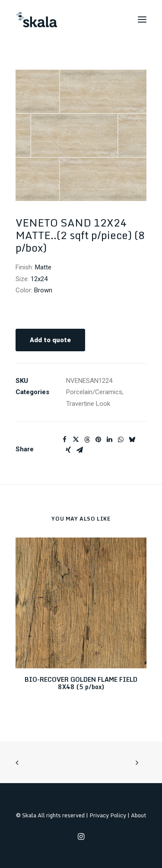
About (138, 815)
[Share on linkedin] (109, 440)
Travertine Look (88, 404)
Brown (43, 290)
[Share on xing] (68, 450)
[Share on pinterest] (98, 440)
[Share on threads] (87, 440)
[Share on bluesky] (132, 440)
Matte (43, 267)
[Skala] (36, 19)
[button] (142, 19)
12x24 (39, 279)
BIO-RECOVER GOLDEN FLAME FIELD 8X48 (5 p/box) (81, 683)
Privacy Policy (108, 815)
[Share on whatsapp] (121, 440)
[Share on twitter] (76, 440)
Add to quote (50, 340)
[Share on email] (79, 450)
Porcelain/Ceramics (94, 392)
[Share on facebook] (64, 440)
